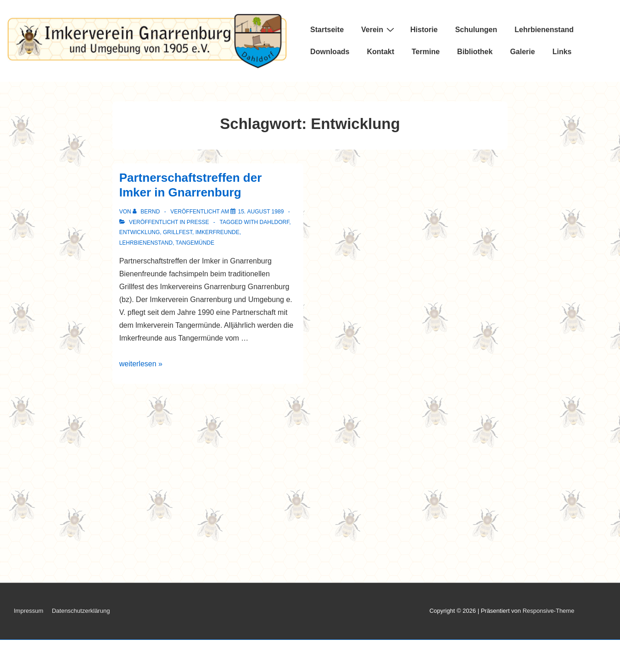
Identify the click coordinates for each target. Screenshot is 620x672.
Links (562, 52)
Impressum (28, 611)
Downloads (330, 52)
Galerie (522, 52)
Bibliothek (475, 52)
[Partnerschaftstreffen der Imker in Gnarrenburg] (261, 212)
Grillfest (178, 232)
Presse (198, 222)
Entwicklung (140, 232)
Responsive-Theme (549, 611)
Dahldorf (275, 222)
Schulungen (476, 30)
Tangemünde (195, 243)
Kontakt (380, 52)
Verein (379, 29)
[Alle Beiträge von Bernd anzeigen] (147, 212)
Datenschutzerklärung (81, 611)
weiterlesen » (141, 364)
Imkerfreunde (218, 232)
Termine (426, 52)
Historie (424, 30)
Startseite (327, 30)
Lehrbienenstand (544, 30)
